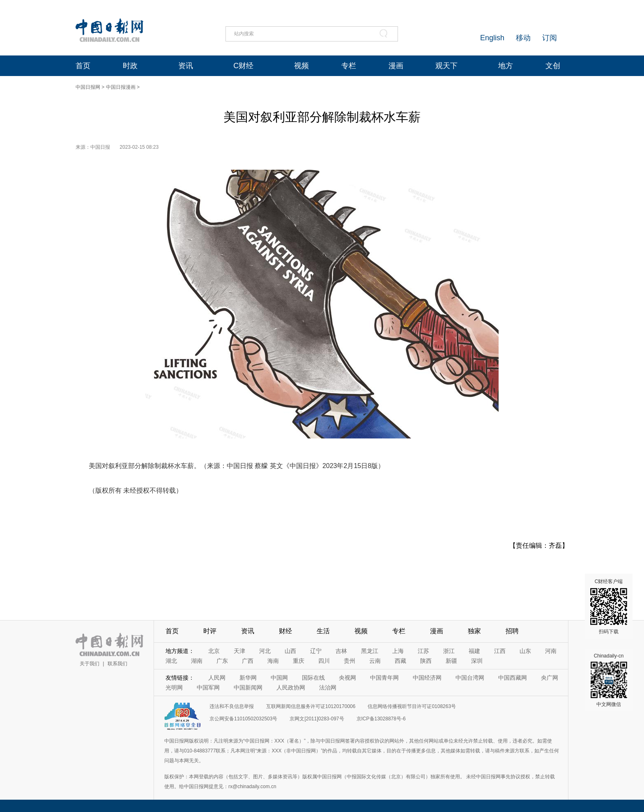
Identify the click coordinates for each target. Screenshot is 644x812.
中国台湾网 (470, 678)
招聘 (512, 631)
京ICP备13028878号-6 (381, 719)
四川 (324, 661)
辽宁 (316, 651)
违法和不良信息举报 (232, 706)
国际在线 (313, 678)
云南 (375, 661)
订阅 (550, 38)
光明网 (174, 687)
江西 (500, 651)
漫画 (396, 66)
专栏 (349, 66)
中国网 (279, 678)
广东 (222, 661)
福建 (474, 651)
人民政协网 (291, 687)
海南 (273, 661)
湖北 (171, 661)
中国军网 (208, 687)
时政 (130, 66)
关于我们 (90, 664)
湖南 (197, 661)
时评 (210, 631)
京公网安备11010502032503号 (243, 719)
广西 (248, 661)
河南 (551, 651)
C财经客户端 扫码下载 (609, 607)
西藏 (400, 661)
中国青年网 (384, 678)
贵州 (350, 661)
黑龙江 (370, 651)
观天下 (446, 66)
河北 (265, 651)
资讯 (186, 66)
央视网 (347, 678)
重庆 (299, 661)
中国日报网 (88, 87)
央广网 (550, 678)
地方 (506, 66)
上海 (398, 651)
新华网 (248, 678)
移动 (523, 38)
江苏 (423, 651)
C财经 (243, 66)
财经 (285, 631)
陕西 (426, 661)
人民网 (217, 678)
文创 (553, 66)
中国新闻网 (248, 687)
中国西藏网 (513, 678)
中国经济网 (427, 678)
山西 (290, 651)
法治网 (328, 687)
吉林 (341, 651)
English (492, 38)
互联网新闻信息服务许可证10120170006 (311, 706)
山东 (525, 651)
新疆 (451, 661)
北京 (214, 651)
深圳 (477, 661)
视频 (301, 66)
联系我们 (117, 664)
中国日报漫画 (121, 87)
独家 (474, 631)
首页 (83, 66)
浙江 (449, 651)
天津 (239, 651)
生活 (323, 631)
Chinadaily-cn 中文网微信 (609, 680)
